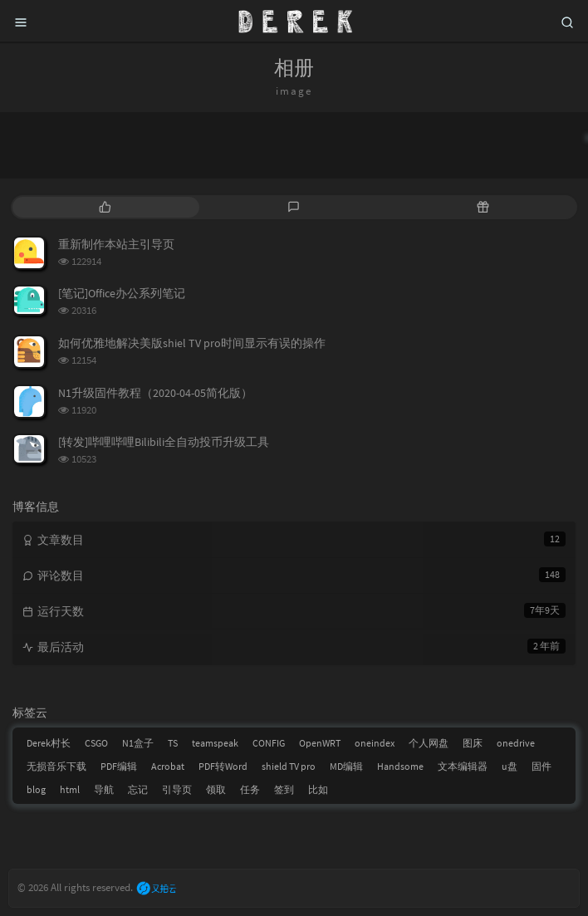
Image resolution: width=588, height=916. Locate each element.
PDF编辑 (119, 766)
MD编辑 (346, 766)
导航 (104, 789)
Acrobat (168, 766)
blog (36, 789)
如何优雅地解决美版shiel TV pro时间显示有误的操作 (192, 343)
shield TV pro (289, 766)
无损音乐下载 (56, 766)
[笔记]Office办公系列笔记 (122, 293)
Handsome (400, 766)
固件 (541, 766)
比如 (318, 789)
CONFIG (269, 743)
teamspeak (215, 743)
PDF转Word (223, 766)
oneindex (375, 743)
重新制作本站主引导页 (116, 244)
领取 (216, 789)
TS (173, 743)
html (70, 789)
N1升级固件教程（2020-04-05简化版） (155, 393)
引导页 (177, 789)
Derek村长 (49, 743)
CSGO (96, 743)
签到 (284, 789)
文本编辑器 (463, 766)
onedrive (516, 743)
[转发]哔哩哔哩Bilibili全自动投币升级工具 (164, 442)
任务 (250, 789)
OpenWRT (320, 743)
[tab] (105, 207)
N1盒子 (138, 743)
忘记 (138, 789)
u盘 (510, 766)
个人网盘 (429, 743)
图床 (473, 743)
